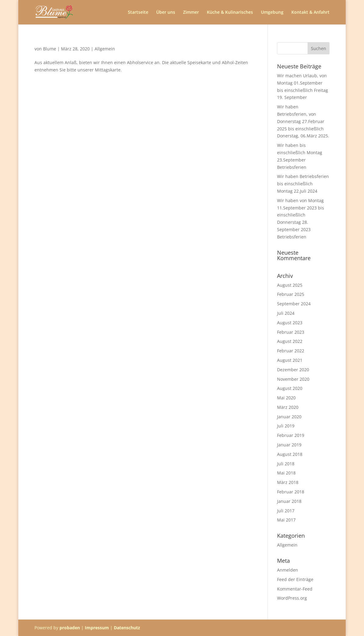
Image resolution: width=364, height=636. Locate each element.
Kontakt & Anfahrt (310, 13)
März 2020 (288, 407)
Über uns (166, 13)
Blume (50, 49)
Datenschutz (127, 628)
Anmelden (288, 570)
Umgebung (272, 13)
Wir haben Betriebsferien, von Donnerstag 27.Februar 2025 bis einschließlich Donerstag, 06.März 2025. (303, 121)
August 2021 (290, 360)
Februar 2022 (291, 351)
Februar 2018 (291, 492)
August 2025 (290, 285)
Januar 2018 (289, 501)
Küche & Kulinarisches (230, 13)
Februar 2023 (291, 332)
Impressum (97, 628)
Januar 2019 (289, 445)
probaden (70, 628)
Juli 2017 (286, 511)
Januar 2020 (289, 417)
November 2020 (293, 379)
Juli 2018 (286, 464)
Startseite (138, 13)
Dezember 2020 (293, 370)
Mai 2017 (286, 520)
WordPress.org (292, 598)
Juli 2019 (286, 426)
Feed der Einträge (295, 579)
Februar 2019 (291, 435)
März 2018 (288, 482)
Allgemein (105, 49)
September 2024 (294, 304)
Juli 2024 (286, 313)
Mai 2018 (286, 473)
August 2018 (290, 454)
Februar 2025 (291, 294)
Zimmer (191, 13)
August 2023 (290, 323)
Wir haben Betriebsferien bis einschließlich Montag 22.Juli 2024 (303, 184)
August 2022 (290, 341)
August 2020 (290, 388)
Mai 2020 (286, 398)
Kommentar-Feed (295, 589)
